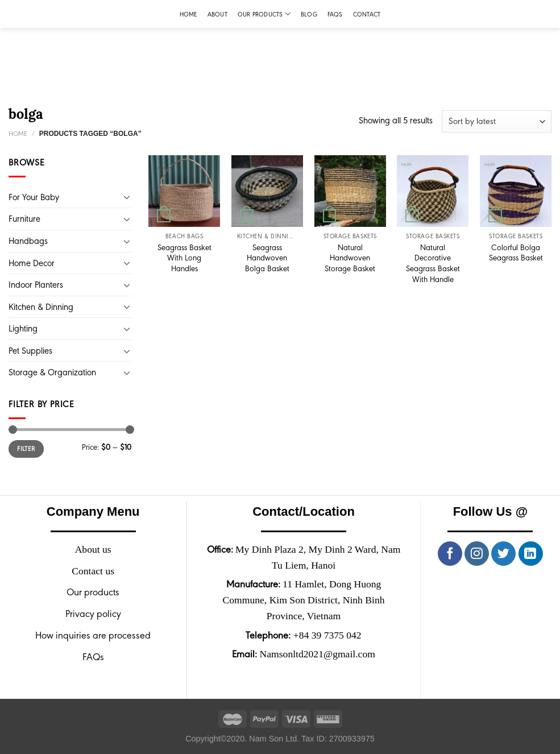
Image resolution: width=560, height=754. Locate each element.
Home (188, 14)
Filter (26, 449)
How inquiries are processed (93, 635)
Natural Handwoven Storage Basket (350, 258)
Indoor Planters (36, 285)
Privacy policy (93, 614)
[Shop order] (497, 121)
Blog (309, 14)
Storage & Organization (52, 372)
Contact (367, 14)
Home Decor (32, 263)
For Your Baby (34, 197)
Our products (264, 14)
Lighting (23, 328)
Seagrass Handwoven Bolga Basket (267, 258)
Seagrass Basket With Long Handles (184, 258)
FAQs (335, 14)
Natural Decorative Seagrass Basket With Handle (433, 263)
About (217, 14)
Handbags (28, 241)
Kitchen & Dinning (41, 307)
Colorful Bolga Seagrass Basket (516, 253)
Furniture (24, 219)
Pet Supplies (30, 351)
